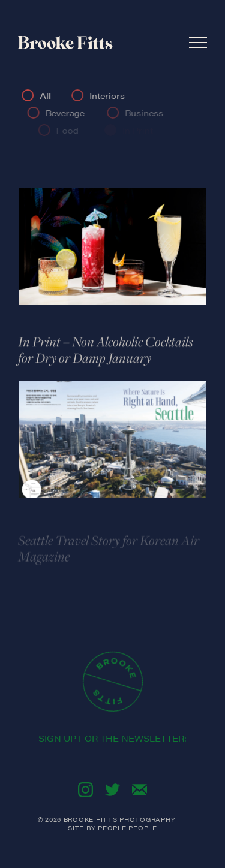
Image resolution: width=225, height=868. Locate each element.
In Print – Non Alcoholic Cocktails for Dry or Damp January (106, 352)
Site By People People (112, 828)
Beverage (69, 113)
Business (149, 113)
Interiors (109, 95)
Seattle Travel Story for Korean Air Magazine (109, 552)
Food (73, 130)
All (47, 95)
